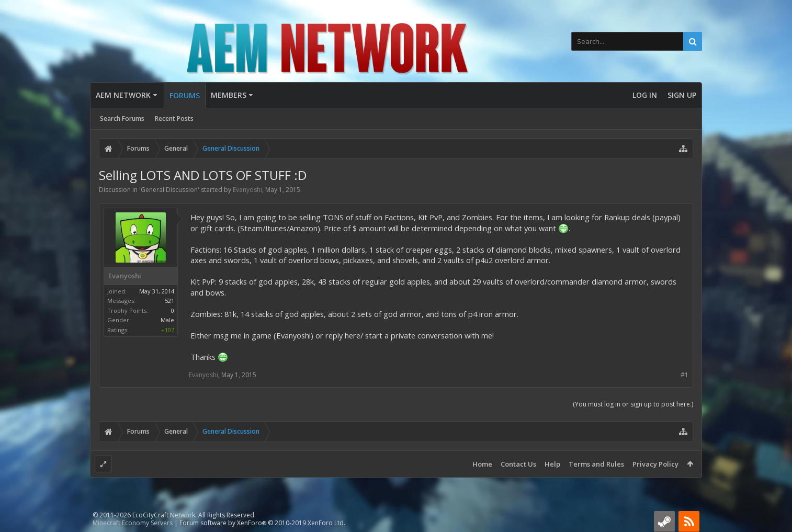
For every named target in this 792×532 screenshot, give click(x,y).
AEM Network (123, 95)
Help (552, 464)
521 (169, 301)
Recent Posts (174, 118)
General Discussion (169, 190)
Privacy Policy (655, 464)
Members (229, 95)
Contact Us (518, 464)
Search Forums (122, 118)
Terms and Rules (596, 464)
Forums (185, 95)
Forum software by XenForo (262, 523)
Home (482, 464)
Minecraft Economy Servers (133, 523)
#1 (684, 375)
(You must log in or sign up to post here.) (633, 404)
